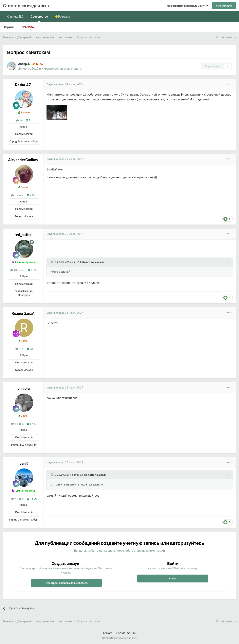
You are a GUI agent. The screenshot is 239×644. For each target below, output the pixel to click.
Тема (107, 633)
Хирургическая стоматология (62, 68)
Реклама (64, 16)
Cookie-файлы (126, 633)
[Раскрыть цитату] (52, 262)
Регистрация (224, 5)
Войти (173, 578)
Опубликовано (65, 84)
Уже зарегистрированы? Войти (187, 6)
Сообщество (39, 18)
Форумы (9, 27)
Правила (28, 27)
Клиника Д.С (15, 16)
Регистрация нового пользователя (66, 583)
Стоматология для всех (26, 6)
